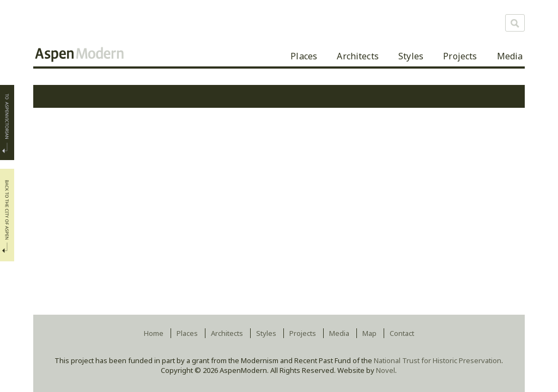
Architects (358, 56)
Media (510, 56)
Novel (386, 370)
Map (369, 333)
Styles (411, 56)
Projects (460, 56)
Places (304, 56)
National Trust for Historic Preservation (438, 360)
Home (154, 333)
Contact (402, 333)
